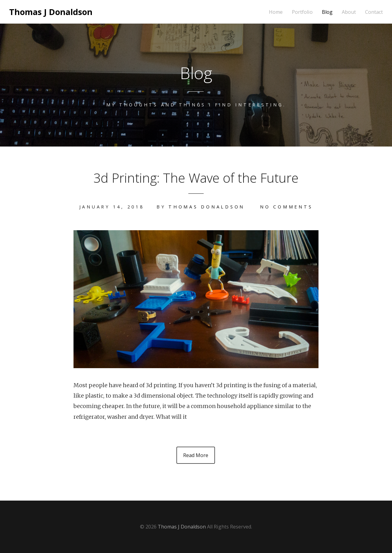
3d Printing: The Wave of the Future (196, 178)
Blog (327, 12)
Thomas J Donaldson (51, 12)
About (349, 12)
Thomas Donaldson (207, 207)
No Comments (286, 207)
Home (276, 12)
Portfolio (302, 12)
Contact (374, 12)
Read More (196, 455)
